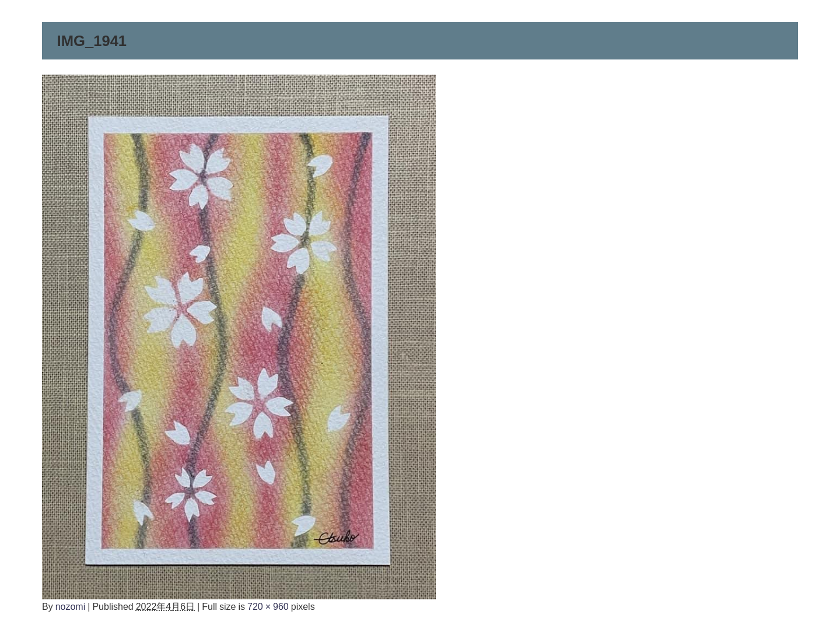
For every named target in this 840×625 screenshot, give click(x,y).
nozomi (71, 606)
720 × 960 (268, 606)
